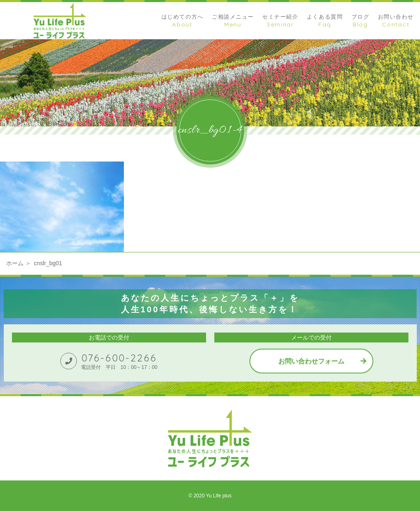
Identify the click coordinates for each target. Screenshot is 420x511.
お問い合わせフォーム (311, 361)
